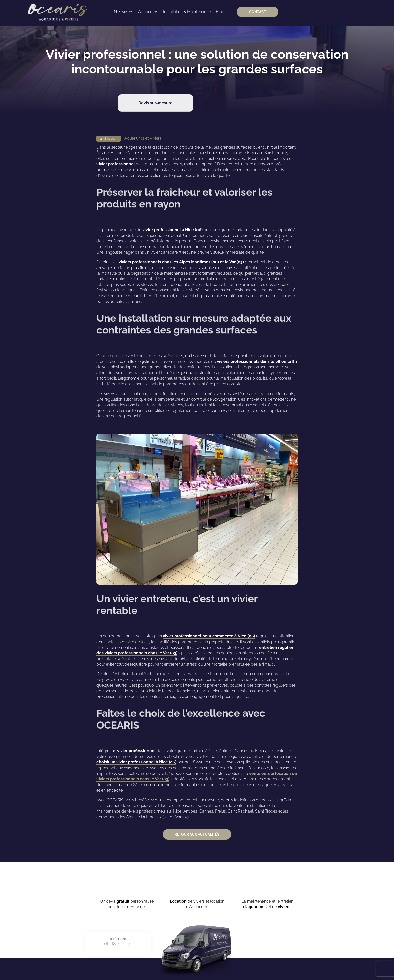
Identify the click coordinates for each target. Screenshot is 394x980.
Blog (220, 12)
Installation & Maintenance (187, 12)
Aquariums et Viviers (143, 138)
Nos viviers (124, 12)
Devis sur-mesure (156, 98)
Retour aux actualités (197, 834)
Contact (258, 12)
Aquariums (148, 12)
